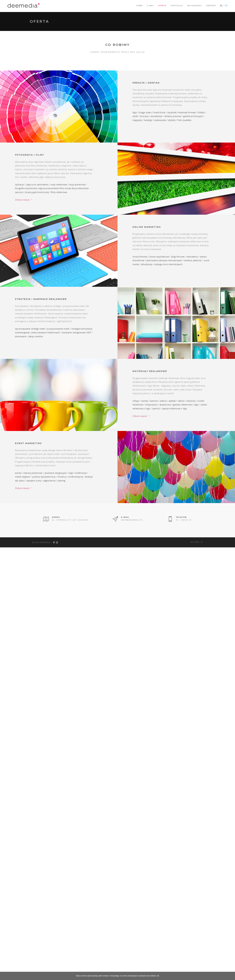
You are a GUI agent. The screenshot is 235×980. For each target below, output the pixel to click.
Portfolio (177, 5)
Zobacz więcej (23, 200)
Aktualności (195, 5)
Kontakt (211, 5)
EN (226, 5)
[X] (158, 976)
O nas (150, 5)
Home (139, 5)
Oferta (162, 5)
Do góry (197, 542)
